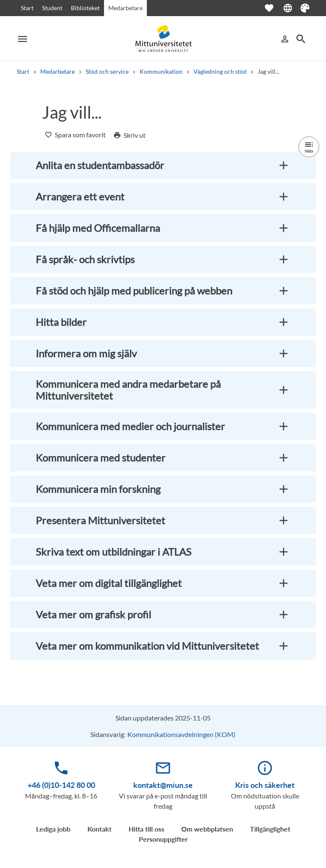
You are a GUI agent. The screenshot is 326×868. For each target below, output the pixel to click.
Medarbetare (125, 8)
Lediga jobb (53, 829)
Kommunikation (161, 71)
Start (27, 8)
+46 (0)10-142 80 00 (61, 785)
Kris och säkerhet (265, 785)
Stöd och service (107, 71)
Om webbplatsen (207, 829)
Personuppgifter (163, 839)
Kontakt (100, 829)
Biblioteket (85, 8)
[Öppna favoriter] (273, 8)
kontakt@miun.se (163, 785)
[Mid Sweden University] (163, 39)
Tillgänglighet (270, 829)
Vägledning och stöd (220, 71)
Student (52, 8)
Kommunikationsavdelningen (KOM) (181, 734)
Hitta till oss (146, 829)
